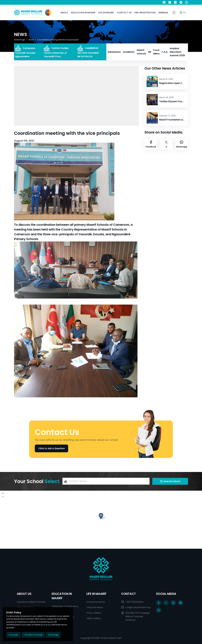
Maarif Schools (141, 52)
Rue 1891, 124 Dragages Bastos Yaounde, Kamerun (136, 616)
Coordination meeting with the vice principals (58, 40)
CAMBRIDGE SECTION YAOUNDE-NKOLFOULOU (89, 52)
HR (150, 52)
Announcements (96, 602)
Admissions (114, 52)
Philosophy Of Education (65, 606)
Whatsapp (182, 144)
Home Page (19, 40)
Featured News (95, 607)
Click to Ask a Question (51, 448)
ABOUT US (24, 594)
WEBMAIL (163, 13)
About (64, 13)
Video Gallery (94, 618)
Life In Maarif (106, 13)
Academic (129, 52)
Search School (170, 481)
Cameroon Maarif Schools (31, 602)
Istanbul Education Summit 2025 (177, 52)
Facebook (151, 144)
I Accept (13, 635)
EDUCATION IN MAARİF (62, 596)
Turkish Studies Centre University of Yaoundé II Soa (56, 52)
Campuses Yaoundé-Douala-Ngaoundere (26, 52)
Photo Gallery (94, 613)
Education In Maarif (83, 13)
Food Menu (156, 52)
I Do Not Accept (33, 635)
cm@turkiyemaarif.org (136, 607)
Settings (53, 635)
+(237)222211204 (132, 602)
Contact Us (124, 13)
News (31, 40)
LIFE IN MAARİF (96, 594)
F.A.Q (165, 52)
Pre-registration (145, 13)
